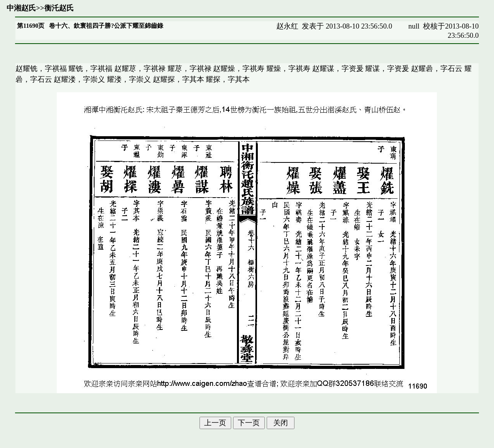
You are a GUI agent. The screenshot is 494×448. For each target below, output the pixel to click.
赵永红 (287, 26)
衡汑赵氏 (59, 8)
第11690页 (31, 26)
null (414, 26)
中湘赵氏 (21, 8)
